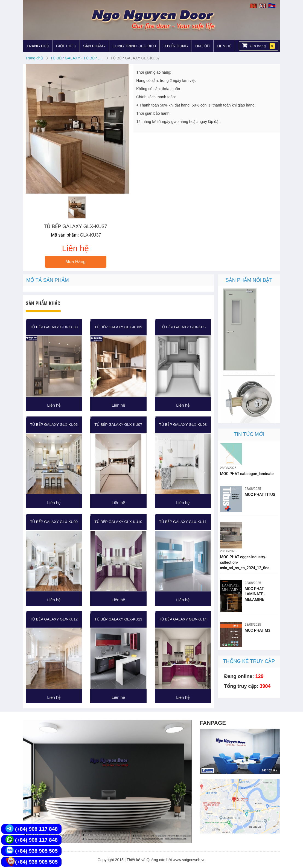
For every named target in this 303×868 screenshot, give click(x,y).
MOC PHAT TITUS (260, 495)
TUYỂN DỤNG (175, 46)
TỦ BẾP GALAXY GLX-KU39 (118, 327)
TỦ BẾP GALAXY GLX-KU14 (183, 619)
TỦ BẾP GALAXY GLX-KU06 (54, 425)
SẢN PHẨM (94, 46)
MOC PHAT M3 (258, 630)
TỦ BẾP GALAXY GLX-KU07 (118, 425)
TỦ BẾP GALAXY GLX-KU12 (54, 619)
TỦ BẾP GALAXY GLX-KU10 (118, 522)
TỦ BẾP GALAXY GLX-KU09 (54, 522)
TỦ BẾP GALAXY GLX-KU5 (183, 327)
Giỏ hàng (259, 46)
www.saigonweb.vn (189, 860)
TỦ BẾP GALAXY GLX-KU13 (118, 619)
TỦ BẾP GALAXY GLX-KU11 (183, 522)
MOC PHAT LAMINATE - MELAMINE (255, 594)
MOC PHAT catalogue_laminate (247, 474)
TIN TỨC (202, 46)
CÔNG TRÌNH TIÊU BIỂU (134, 46)
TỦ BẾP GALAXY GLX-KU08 (183, 425)
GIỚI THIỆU (66, 46)
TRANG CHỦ (38, 46)
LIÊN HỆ (224, 46)
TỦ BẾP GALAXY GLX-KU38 (54, 327)
